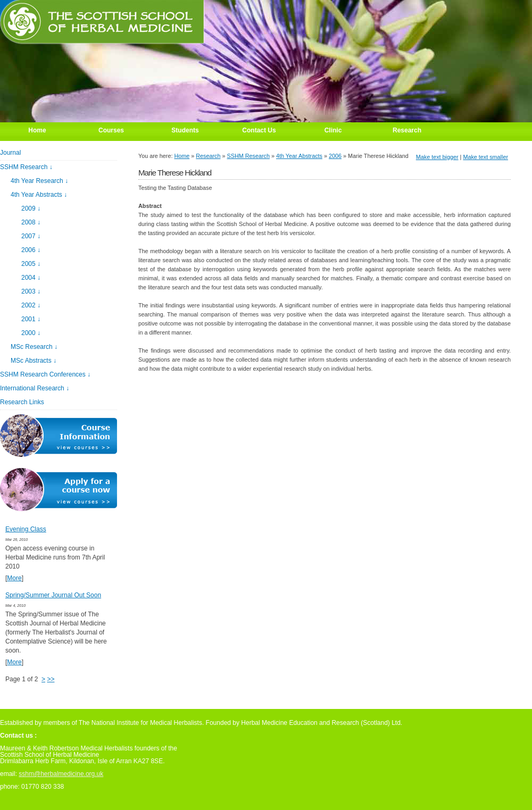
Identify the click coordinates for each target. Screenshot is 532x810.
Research (208, 156)
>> (51, 679)
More (14, 578)
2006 (335, 156)
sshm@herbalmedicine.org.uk (61, 774)
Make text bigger (437, 157)
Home (182, 156)
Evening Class (26, 529)
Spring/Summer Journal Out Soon (53, 595)
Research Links (22, 402)
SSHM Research (248, 156)
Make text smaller (485, 157)
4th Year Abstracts (299, 156)
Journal (10, 153)
